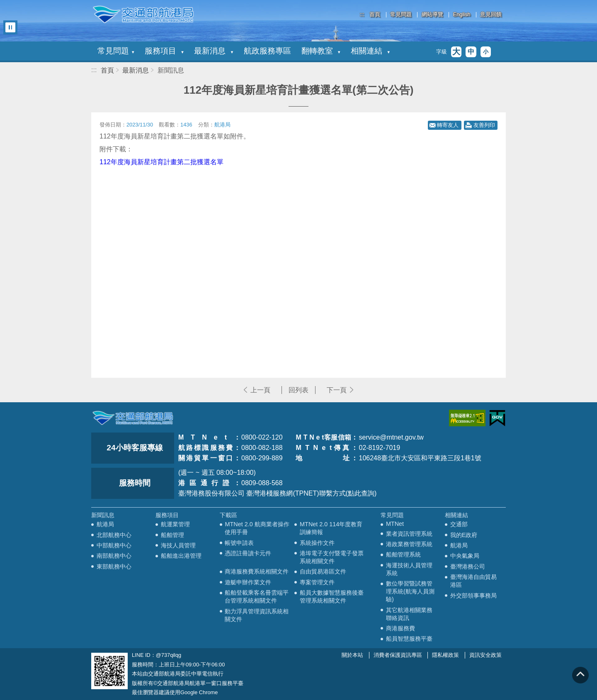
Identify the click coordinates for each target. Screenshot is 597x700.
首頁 (375, 15)
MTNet (395, 524)
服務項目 (164, 51)
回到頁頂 (580, 675)
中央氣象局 (465, 556)
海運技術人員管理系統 (409, 569)
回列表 (298, 390)
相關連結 (370, 51)
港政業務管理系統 (409, 544)
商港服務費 (400, 628)
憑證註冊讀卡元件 (248, 553)
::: (362, 14)
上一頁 (260, 390)
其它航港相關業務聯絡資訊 (409, 614)
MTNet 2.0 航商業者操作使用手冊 (257, 528)
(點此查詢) (361, 493)
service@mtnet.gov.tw (391, 437)
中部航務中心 (114, 545)
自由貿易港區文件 (323, 571)
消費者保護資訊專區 (398, 655)
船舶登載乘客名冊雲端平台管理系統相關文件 (257, 597)
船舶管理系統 (403, 554)
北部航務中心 (114, 535)
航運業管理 (175, 524)
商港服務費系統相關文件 (257, 571)
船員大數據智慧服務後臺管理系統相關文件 (332, 597)
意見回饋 (491, 15)
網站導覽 (432, 15)
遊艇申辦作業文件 (248, 582)
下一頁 (337, 390)
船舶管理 (172, 535)
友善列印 (484, 125)
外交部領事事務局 (473, 595)
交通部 (459, 524)
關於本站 (352, 655)
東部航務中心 (114, 566)
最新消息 (214, 51)
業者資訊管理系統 (409, 534)
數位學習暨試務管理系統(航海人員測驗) (410, 591)
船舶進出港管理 (181, 556)
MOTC (133, 418)
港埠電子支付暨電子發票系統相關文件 (332, 557)
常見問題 (401, 15)
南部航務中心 (114, 556)
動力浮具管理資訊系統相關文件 (257, 615)
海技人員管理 (178, 545)
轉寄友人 (448, 125)
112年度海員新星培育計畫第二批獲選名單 (161, 162)
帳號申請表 (239, 543)
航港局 (105, 524)
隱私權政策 (445, 655)
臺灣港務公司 (468, 566)
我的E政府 (464, 535)
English (462, 15)
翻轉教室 (321, 51)
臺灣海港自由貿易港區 (473, 581)
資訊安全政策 (485, 655)
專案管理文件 (317, 582)
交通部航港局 (143, 15)
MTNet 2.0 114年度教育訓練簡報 (331, 528)
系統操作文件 (317, 543)
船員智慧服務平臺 (409, 639)
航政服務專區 (267, 51)
